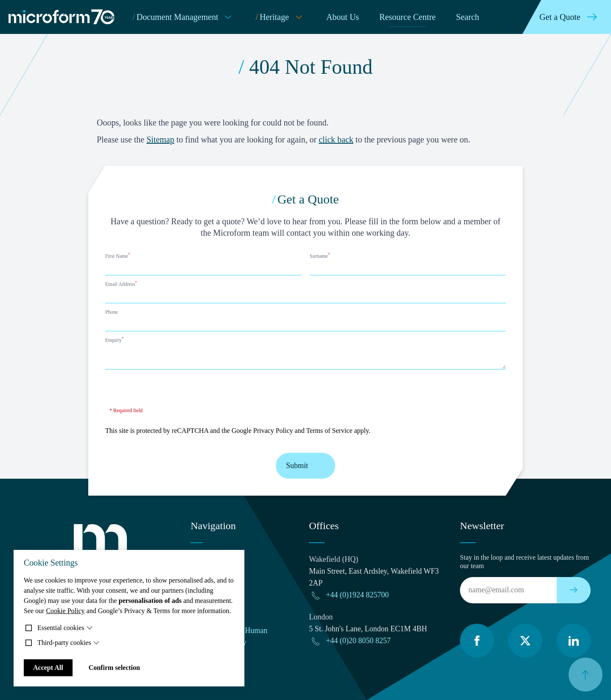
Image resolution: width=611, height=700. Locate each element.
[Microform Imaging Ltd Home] (62, 17)
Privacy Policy (273, 431)
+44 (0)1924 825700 (357, 595)
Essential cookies (65, 628)
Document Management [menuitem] (184, 17)
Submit (305, 466)
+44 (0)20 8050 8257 (358, 641)
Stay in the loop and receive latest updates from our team (524, 562)
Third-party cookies (69, 643)
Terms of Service (329, 431)
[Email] (508, 590)
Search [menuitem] (468, 17)
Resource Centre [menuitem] (408, 17)
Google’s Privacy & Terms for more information (164, 611)
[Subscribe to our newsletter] (574, 590)
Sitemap (160, 139)
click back (336, 139)
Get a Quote (570, 17)
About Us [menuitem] (343, 17)
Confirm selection (114, 668)
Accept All (48, 668)
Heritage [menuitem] (280, 17)
